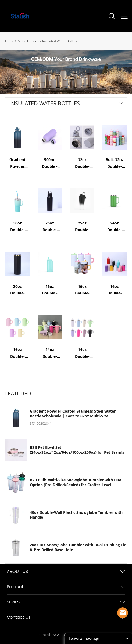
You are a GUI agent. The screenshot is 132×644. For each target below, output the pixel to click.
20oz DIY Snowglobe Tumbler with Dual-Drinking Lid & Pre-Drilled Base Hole (78, 547)
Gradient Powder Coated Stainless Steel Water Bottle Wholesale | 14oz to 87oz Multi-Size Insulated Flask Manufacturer (73, 414)
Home (10, 41)
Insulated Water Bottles (60, 41)
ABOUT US (17, 572)
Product (15, 587)
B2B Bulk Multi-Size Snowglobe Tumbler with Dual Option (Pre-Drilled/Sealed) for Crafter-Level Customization (76, 482)
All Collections (28, 41)
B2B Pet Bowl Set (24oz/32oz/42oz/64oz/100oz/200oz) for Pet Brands (77, 450)
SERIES (13, 602)
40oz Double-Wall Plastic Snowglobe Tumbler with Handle (76, 515)
